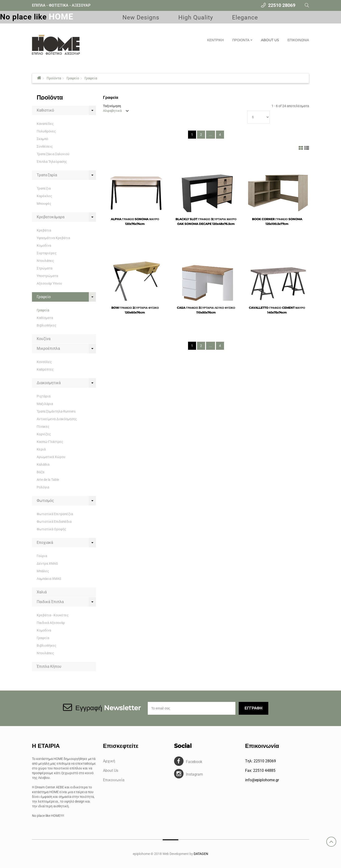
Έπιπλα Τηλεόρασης (52, 162)
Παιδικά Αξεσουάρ (51, 623)
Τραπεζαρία (47, 175)
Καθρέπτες (45, 369)
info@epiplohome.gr (262, 780)
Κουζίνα (44, 339)
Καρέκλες (44, 196)
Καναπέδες (45, 124)
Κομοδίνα (44, 245)
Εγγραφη (254, 708)
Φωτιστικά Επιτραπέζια (55, 514)
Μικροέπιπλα (48, 348)
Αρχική (109, 761)
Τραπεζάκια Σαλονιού (53, 154)
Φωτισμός (45, 501)
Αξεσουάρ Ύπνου (49, 283)
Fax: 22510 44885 (260, 770)
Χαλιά (42, 592)
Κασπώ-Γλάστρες (50, 442)
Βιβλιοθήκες (47, 325)
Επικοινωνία (114, 780)
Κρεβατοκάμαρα (51, 217)
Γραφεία (91, 78)
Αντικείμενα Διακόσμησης (57, 419)
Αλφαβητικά (112, 111)
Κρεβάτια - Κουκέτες (53, 615)
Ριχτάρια (44, 396)
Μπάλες (43, 571)
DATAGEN (201, 854)
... (211, 135)
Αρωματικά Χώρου (51, 457)
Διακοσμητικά (49, 383)
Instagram (194, 774)
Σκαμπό (42, 139)
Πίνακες (43, 427)
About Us (111, 770)
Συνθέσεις (45, 146)
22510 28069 (282, 5)
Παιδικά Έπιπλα (50, 602)
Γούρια (42, 556)
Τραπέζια (44, 188)
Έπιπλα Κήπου (49, 666)
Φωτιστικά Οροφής (52, 529)
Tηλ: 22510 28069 (260, 761)
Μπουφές (44, 204)
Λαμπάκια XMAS (49, 579)
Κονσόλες (44, 362)
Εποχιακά (45, 543)
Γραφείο (73, 78)
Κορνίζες (44, 434)
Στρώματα (45, 268)
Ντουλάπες (45, 261)
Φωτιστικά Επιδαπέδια (54, 522)
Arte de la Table (48, 480)
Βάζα (40, 472)
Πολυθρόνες (46, 131)
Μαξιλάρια (45, 404)
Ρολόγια (43, 487)
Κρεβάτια (44, 230)
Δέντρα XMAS (47, 564)
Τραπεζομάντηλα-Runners (56, 411)
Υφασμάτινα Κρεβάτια (53, 238)
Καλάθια (43, 464)
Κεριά (41, 449)
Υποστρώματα (47, 276)
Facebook (194, 762)
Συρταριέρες (47, 253)
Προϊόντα (54, 78)
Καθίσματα (45, 318)
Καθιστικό (45, 110)
